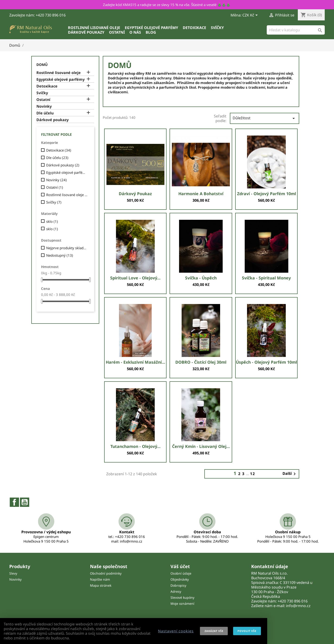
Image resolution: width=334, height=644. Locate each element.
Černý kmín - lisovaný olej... (201, 446)
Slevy (13, 573)
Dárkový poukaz (135, 194)
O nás (135, 32)
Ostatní (117, 32)
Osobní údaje (181, 573)
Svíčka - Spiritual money (266, 278)
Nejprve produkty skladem (67, 248)
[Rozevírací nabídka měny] (251, 16)
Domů (42, 65)
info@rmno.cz (298, 606)
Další (290, 474)
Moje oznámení (182, 604)
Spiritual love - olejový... (135, 278)
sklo (52, 221)
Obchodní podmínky (106, 573)
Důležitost (265, 118)
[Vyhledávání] (296, 30)
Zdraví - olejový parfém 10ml (267, 194)
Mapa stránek (101, 585)
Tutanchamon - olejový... (135, 446)
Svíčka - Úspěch (201, 278)
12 (253, 474)
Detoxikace (194, 28)
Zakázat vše (214, 631)
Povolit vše (247, 631)
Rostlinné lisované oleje (94, 28)
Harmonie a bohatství (201, 194)
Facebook (14, 502)
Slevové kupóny (182, 597)
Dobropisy (178, 585)
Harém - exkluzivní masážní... (135, 362)
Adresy (176, 591)
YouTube (25, 502)
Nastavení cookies (176, 631)
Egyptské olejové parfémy (151, 28)
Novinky (44, 106)
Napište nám (100, 579)
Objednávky (180, 579)
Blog (151, 32)
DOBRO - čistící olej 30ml (201, 362)
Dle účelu (45, 113)
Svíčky (217, 28)
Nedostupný (60, 255)
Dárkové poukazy (86, 32)
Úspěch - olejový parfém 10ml (266, 362)
